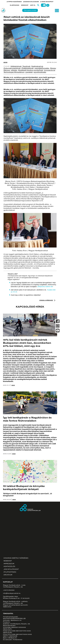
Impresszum (9, 564)
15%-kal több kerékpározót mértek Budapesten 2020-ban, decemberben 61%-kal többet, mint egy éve (27, 343)
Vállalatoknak (16, 66)
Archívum (8, 575)
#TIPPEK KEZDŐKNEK (14, 2)
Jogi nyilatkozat (11, 569)
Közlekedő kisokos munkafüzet (31, 70)
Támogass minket (30, 10)
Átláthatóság (10, 572)
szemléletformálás (42, 68)
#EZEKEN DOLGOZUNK (31, 2)
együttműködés (40, 72)
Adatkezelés (9, 566)
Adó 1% (33, 5)
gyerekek (29, 72)
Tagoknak (26, 66)
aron (5, 62)
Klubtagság (15, 5)
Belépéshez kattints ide (45, 287)
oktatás (14, 70)
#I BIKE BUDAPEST (47, 2)
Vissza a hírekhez (46, 300)
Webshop (25, 5)
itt (30, 258)
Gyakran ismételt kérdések (16, 558)
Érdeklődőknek (28, 68)
